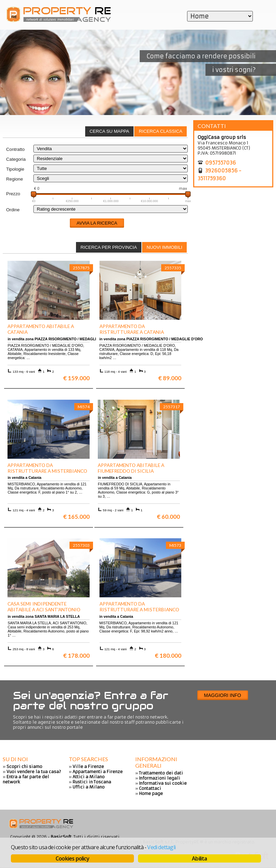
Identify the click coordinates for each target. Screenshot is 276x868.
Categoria (16, 159)
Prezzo (13, 194)
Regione (14, 179)
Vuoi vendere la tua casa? (34, 772)
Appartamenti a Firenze (98, 772)
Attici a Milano (89, 777)
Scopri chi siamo (24, 766)
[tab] (160, 131)
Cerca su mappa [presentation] (109, 131)
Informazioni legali (160, 778)
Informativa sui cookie (163, 783)
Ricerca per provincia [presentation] (109, 247)
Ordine (13, 210)
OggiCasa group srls (222, 137)
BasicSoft (61, 837)
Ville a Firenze (88, 766)
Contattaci (150, 788)
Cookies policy (72, 858)
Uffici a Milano (89, 787)
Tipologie (15, 169)
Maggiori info (223, 695)
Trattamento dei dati (161, 773)
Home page (151, 793)
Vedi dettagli (161, 847)
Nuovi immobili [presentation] (164, 247)
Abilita (199, 858)
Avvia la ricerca (97, 223)
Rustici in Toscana (92, 782)
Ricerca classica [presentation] (160, 131)
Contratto (15, 149)
